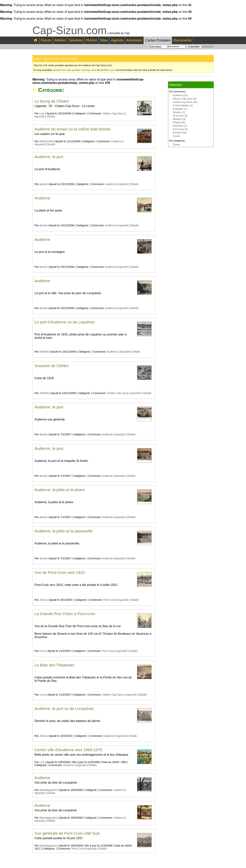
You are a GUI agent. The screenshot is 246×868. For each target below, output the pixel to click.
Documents (183, 40)
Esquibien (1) (180, 109)
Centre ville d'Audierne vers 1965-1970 (68, 750)
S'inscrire (208, 47)
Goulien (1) (179, 112)
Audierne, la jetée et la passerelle (64, 531)
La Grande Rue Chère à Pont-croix (65, 614)
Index (37, 59)
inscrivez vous (89, 70)
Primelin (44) (180, 133)
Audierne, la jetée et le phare (60, 490)
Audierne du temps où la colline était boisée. (73, 129)
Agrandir (40, 116)
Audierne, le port (49, 157)
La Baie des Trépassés (55, 665)
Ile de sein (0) (180, 116)
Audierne (116, 141)
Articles (60, 40)
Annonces (134, 40)
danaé (43, 184)
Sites (104, 40)
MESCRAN (46, 141)
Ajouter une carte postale (61, 59)
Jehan (43, 600)
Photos (91, 40)
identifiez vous (107, 70)
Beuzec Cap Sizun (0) (185, 99)
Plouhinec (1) (180, 126)
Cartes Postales (158, 40)
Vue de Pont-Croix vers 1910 (60, 572)
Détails (51, 116)
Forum (46, 40)
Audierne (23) (180, 95)
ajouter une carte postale (66, 70)
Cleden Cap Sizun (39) (185, 102)
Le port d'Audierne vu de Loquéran (65, 322)
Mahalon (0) (179, 119)
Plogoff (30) (179, 122)
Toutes (177, 136)
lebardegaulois (48, 790)
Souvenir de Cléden (52, 366)
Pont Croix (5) (180, 129)
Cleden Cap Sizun (113, 113)
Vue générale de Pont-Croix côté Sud (67, 833)
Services (76, 40)
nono (42, 651)
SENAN (44, 352)
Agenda (117, 40)
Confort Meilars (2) (183, 105)
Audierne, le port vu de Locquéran (64, 708)
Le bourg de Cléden (52, 101)
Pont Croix (110, 600)
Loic (42, 113)
